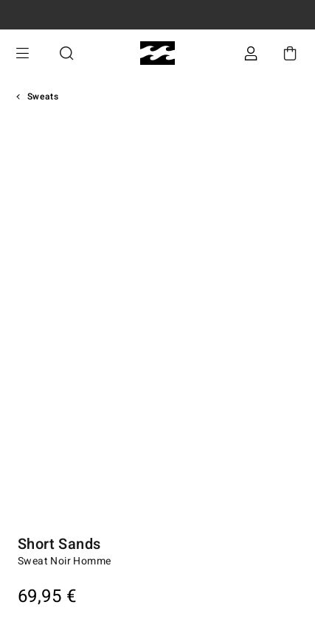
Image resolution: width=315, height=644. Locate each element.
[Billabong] (157, 53)
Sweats (43, 97)
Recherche (66, 53)
